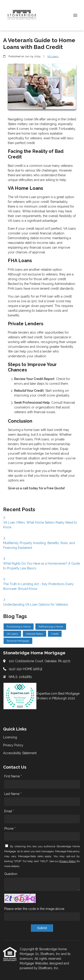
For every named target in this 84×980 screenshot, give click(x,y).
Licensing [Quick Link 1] (10, 737)
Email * (9, 811)
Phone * (10, 829)
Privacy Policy (68, 861)
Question (11, 874)
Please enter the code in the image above (34, 909)
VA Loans (53, 56)
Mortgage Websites (34, 963)
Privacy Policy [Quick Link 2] (13, 745)
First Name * (13, 776)
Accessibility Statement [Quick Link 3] (20, 753)
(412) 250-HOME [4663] (25, 669)
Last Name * (13, 794)
